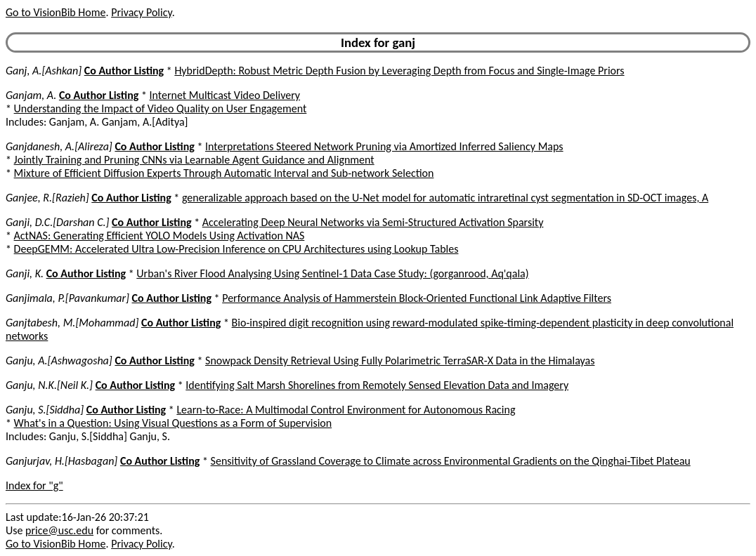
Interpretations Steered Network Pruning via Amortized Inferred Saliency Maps (384, 146)
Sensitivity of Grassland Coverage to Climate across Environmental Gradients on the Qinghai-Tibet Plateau (451, 461)
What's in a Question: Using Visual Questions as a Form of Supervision (173, 423)
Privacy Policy (141, 12)
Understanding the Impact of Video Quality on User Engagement (161, 108)
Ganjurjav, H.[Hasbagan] (61, 461)
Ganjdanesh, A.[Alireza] (59, 146)
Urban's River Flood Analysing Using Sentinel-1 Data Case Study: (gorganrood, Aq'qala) (332, 273)
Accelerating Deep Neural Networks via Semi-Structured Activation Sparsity (373, 222)
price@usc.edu (59, 530)
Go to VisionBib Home (56, 12)
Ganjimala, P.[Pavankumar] (67, 298)
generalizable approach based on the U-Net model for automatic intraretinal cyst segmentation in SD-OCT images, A (445, 198)
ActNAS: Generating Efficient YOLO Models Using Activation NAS (159, 236)
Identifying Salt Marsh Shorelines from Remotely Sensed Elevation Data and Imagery (377, 385)
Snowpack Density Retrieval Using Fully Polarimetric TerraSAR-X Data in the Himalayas (400, 360)
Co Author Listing (124, 71)
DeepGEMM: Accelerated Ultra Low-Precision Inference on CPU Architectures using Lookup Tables (236, 249)
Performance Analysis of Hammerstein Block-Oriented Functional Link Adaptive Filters (417, 298)
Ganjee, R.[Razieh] (47, 198)
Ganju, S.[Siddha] (45, 410)
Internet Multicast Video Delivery (225, 95)
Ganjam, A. (31, 95)
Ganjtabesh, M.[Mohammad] (72, 323)
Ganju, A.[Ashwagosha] (59, 360)
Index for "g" (34, 485)
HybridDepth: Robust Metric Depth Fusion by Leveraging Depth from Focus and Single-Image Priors (399, 71)
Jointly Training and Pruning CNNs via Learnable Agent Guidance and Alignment (194, 160)
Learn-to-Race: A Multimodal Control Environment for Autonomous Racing (346, 410)
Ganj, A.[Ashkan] (44, 71)
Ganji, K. (25, 273)
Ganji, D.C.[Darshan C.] (57, 222)
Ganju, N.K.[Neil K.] (49, 385)
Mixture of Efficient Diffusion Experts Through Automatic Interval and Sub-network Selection (224, 173)
